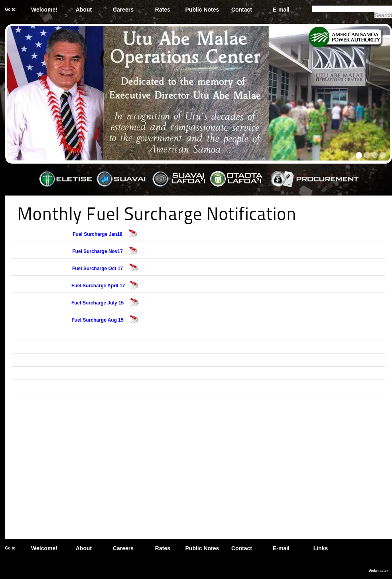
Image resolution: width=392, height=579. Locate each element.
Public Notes (202, 10)
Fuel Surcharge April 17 (98, 286)
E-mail (281, 10)
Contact (242, 10)
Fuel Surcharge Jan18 (98, 234)
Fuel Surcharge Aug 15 (98, 320)
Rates (163, 10)
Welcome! (44, 10)
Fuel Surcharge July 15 (98, 303)
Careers (123, 10)
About (84, 10)
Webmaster (378, 571)
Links (321, 548)
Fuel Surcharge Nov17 (98, 251)
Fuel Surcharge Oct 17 (98, 269)
